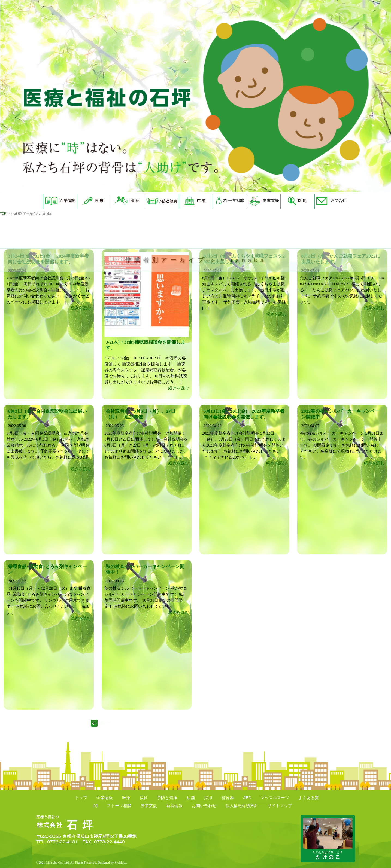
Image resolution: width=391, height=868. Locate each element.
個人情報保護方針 (242, 806)
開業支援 (149, 806)
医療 (126, 798)
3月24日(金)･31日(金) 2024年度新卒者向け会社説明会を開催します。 (48, 259)
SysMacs (120, 863)
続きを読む (81, 308)
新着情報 (174, 806)
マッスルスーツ (275, 798)
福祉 (144, 798)
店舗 (191, 798)
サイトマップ (280, 806)
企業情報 (105, 798)
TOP (3, 213)
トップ (81, 798)
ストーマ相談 (119, 806)
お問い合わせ (204, 806)
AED (247, 798)
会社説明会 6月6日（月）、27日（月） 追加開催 (141, 414)
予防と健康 (167, 798)
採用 (208, 798)
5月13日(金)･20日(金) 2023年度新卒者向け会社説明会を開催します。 (244, 414)
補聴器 (228, 798)
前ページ (107, 723)
